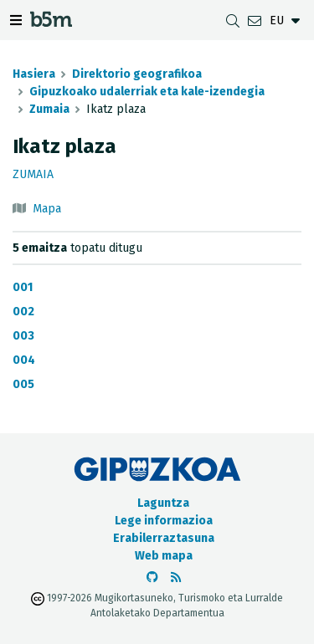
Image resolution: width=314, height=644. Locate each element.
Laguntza (163, 503)
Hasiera (34, 74)
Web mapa (164, 556)
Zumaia (49, 109)
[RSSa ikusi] (176, 578)
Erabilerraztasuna (164, 538)
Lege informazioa (164, 521)
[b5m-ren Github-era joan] (152, 578)
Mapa (47, 209)
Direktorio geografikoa (137, 74)
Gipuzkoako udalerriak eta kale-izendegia (147, 92)
